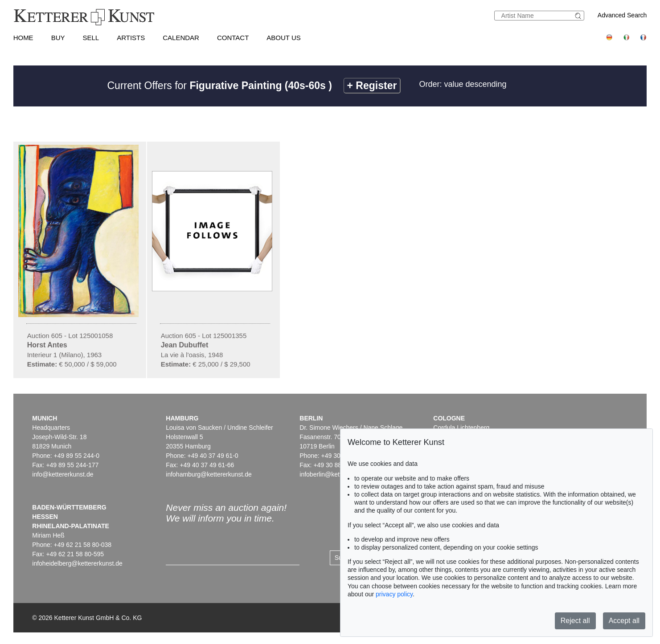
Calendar (181, 38)
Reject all (575, 621)
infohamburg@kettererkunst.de (209, 474)
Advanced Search (622, 15)
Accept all (624, 621)
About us (283, 38)
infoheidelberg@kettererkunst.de (77, 563)
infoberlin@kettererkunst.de (338, 474)
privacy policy (394, 594)
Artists (131, 38)
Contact (233, 38)
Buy (58, 38)
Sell (91, 38)
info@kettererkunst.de (63, 474)
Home (23, 38)
